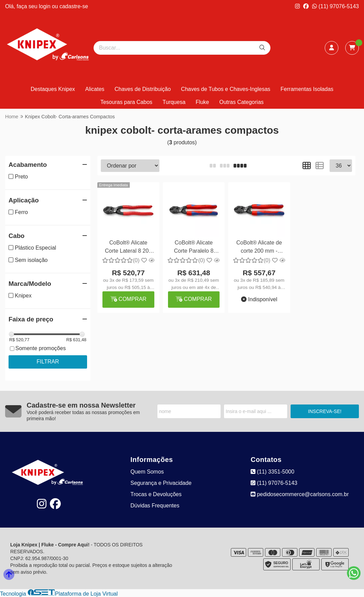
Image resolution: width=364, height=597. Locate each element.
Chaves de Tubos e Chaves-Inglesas (226, 89)
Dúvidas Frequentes (155, 506)
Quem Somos (147, 472)
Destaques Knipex (53, 89)
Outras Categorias (241, 102)
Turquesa (174, 102)
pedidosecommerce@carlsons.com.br (300, 494)
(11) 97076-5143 (335, 6)
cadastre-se (74, 6)
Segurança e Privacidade (161, 483)
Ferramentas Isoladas (307, 89)
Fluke (202, 102)
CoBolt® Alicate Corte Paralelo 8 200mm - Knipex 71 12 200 (194, 248)
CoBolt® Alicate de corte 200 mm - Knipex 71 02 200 (259, 248)
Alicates (95, 89)
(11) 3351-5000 (272, 472)
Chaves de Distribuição (143, 89)
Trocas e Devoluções (156, 494)
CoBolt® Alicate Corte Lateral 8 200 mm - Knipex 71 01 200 (128, 248)
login (45, 6)
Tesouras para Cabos (126, 102)
